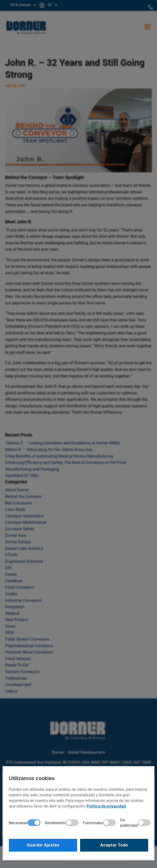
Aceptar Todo (114, 845)
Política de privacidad (106, 806)
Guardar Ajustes (43, 845)
